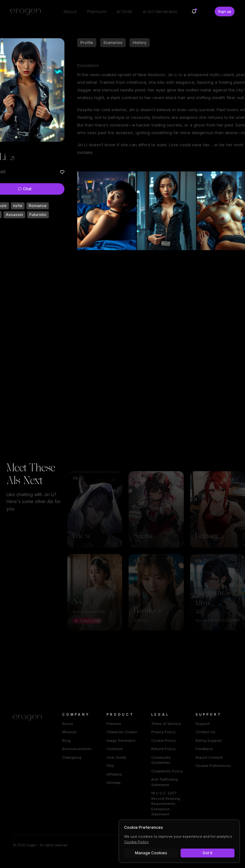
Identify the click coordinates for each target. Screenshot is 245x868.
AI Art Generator (160, 11)
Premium (97, 11)
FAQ (110, 766)
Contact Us (205, 732)
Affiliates (114, 774)
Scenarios (113, 43)
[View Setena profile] (175, 481)
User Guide (116, 757)
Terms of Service (166, 724)
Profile (87, 43)
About (70, 11)
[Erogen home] (27, 11)
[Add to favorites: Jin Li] (62, 172)
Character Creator (122, 732)
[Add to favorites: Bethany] (237, 493)
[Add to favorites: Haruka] (175, 576)
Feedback (204, 749)
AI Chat (124, 11)
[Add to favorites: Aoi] (114, 576)
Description (88, 65)
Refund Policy (163, 749)
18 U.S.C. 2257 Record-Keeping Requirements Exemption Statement (166, 804)
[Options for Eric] (114, 470)
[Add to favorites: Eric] (114, 493)
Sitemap (114, 783)
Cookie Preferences (213, 766)
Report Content (209, 757)
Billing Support (209, 741)
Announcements (77, 749)
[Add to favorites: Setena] (175, 493)
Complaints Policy (167, 771)
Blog (66, 741)
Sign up (225, 11)
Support (203, 724)
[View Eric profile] (114, 481)
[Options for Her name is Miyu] (237, 553)
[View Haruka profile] (175, 564)
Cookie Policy (163, 741)
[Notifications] (194, 11)
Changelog (72, 757)
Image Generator (121, 741)
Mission (69, 732)
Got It (208, 853)
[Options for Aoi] (114, 553)
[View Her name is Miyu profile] (237, 564)
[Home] (30, 718)
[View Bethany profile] (237, 481)
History (140, 43)
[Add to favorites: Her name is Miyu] (237, 576)
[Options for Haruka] (175, 553)
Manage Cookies (151, 853)
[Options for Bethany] (237, 470)
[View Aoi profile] (114, 564)
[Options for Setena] (175, 470)
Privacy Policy (163, 732)
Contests (115, 749)
